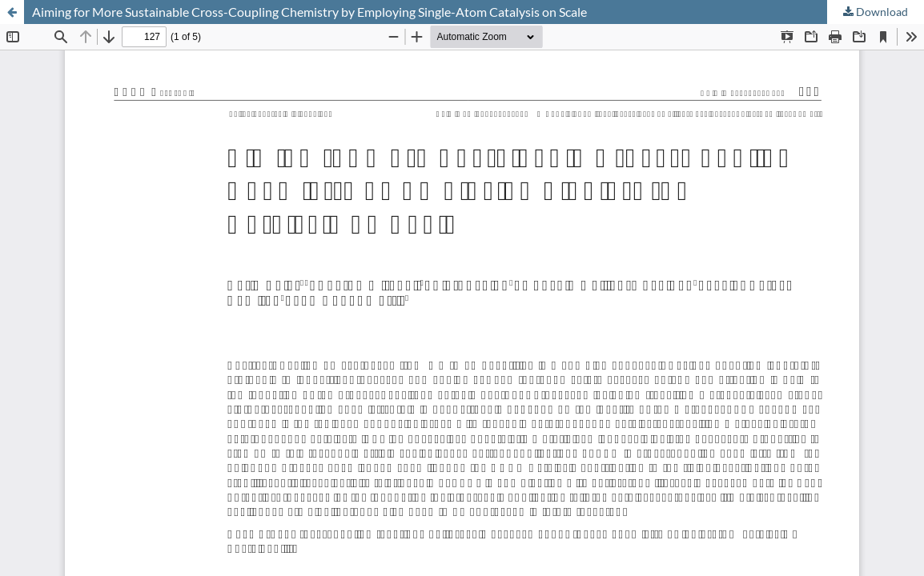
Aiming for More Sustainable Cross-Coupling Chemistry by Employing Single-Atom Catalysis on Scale (309, 12)
